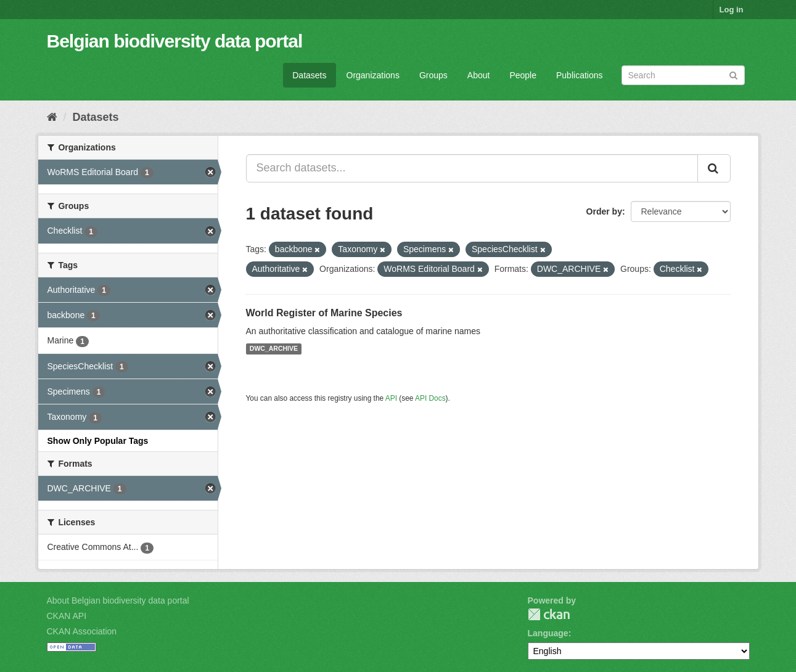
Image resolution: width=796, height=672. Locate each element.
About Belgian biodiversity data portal (118, 600)
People (523, 75)
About (479, 75)
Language (548, 633)
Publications (580, 75)
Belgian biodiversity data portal (175, 41)
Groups (433, 75)
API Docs (430, 398)
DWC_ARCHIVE (274, 349)
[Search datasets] (683, 75)
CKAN (549, 614)
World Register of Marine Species (324, 313)
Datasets (309, 75)
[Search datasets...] (472, 168)
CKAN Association (82, 631)
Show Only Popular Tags (98, 441)
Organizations (373, 75)
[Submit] (733, 74)
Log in (732, 10)
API (391, 398)
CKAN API (67, 616)
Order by (604, 211)
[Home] (52, 117)
